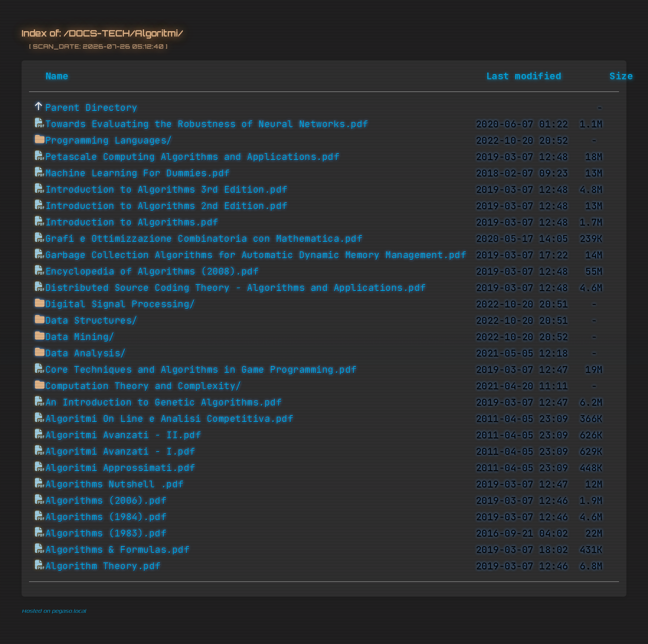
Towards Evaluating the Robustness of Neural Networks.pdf (207, 124)
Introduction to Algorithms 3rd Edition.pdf (166, 190)
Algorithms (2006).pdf (106, 501)
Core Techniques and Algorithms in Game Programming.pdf (201, 370)
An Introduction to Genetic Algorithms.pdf (164, 403)
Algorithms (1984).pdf (106, 517)
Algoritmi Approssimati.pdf (120, 468)
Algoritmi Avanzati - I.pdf (120, 452)
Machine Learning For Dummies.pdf (138, 173)
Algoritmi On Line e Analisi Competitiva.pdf (169, 419)
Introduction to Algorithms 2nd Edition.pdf (166, 206)
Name (57, 76)
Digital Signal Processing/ (120, 304)
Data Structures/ (92, 321)
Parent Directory (92, 108)
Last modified (524, 76)
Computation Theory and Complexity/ (143, 386)
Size (621, 76)
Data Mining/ (80, 337)
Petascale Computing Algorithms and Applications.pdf (193, 157)
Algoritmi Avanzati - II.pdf (123, 435)
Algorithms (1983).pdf (106, 534)
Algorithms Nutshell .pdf (115, 484)
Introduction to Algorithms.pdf (132, 222)
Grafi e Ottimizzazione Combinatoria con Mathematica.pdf (204, 239)
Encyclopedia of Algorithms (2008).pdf (152, 272)
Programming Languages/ (109, 141)
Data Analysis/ (86, 353)
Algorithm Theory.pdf (103, 566)
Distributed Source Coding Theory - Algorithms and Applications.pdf (236, 288)
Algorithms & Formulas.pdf (118, 550)
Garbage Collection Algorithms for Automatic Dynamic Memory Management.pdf (256, 255)
